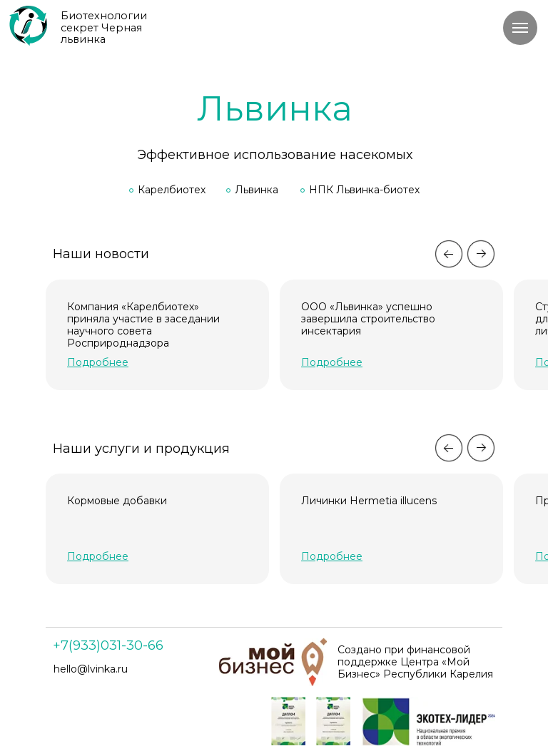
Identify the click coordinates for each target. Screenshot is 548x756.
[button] (98, 556)
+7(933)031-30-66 (108, 645)
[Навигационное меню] (520, 28)
